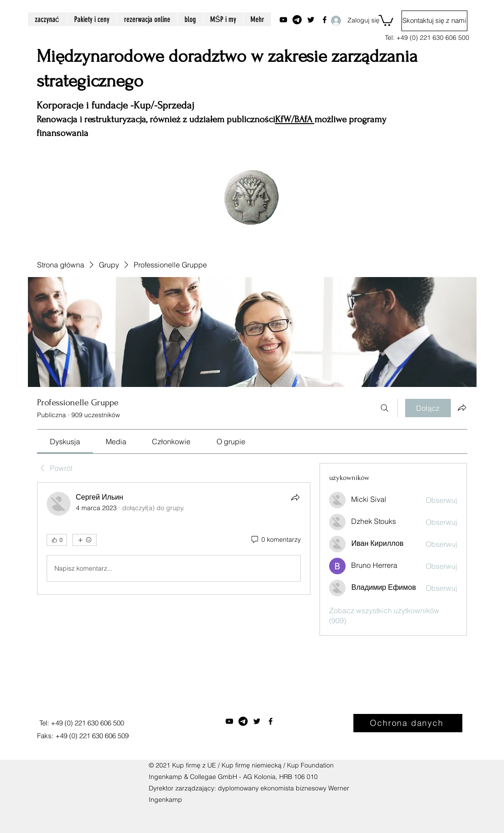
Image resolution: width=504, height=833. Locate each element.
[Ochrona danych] (408, 723)
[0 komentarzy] (275, 540)
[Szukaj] (385, 408)
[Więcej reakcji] (84, 540)
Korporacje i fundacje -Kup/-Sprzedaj (115, 105)
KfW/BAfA (295, 119)
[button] (386, 20)
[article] (174, 539)
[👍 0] (57, 540)
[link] (65, 441)
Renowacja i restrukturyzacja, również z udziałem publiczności (156, 119)
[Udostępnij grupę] (462, 408)
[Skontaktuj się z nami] (434, 21)
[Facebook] (271, 721)
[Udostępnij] (295, 497)
